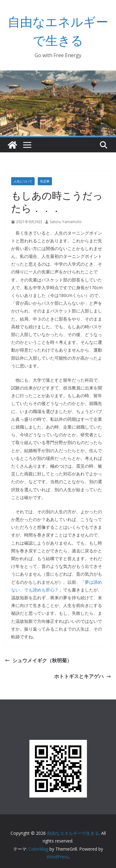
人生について (23, 181)
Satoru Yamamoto (66, 222)
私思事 (45, 181)
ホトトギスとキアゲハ (83, 676)
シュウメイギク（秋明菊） (38, 660)
